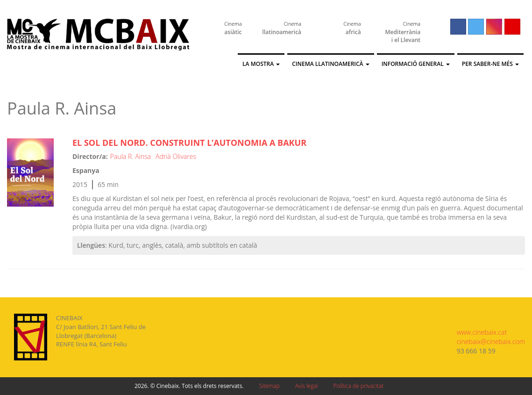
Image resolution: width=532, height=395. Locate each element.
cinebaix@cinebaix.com (491, 341)
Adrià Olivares (176, 156)
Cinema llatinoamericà (330, 64)
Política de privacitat (358, 386)
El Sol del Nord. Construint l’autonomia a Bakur (189, 143)
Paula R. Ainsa (131, 156)
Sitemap (270, 386)
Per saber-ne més (490, 64)
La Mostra (261, 64)
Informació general (416, 64)
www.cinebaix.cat (482, 332)
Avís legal (307, 386)
